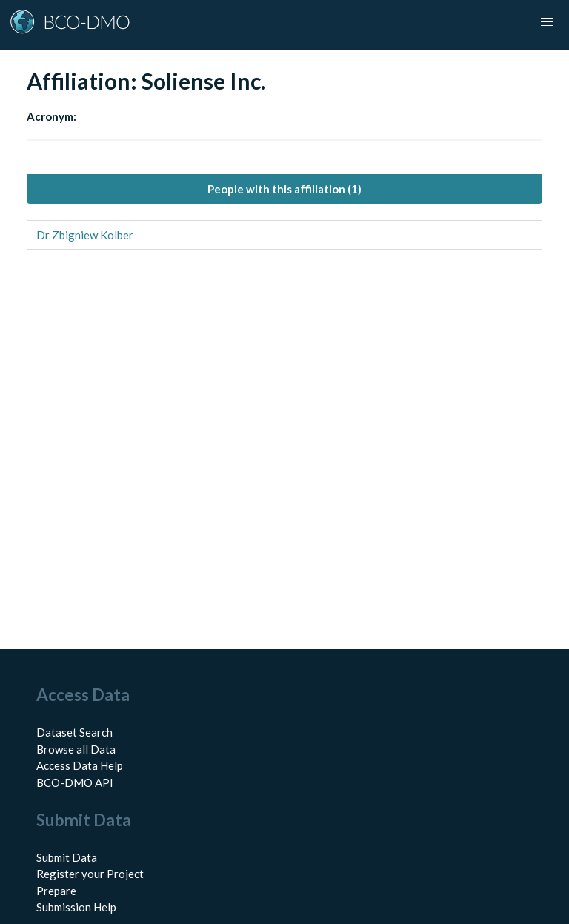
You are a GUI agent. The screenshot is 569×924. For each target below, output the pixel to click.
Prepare (56, 891)
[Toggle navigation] (547, 22)
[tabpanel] (284, 235)
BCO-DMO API (75, 782)
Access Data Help (80, 765)
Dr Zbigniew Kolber (85, 235)
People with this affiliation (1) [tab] (284, 189)
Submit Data (67, 857)
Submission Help (76, 907)
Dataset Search (74, 732)
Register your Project (90, 874)
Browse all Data (76, 749)
